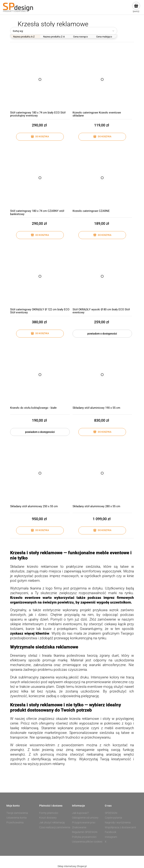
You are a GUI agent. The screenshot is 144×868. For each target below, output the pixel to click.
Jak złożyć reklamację (52, 822)
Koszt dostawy (48, 818)
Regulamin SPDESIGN (85, 832)
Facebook (111, 832)
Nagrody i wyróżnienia (118, 822)
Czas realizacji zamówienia (55, 827)
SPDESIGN (111, 813)
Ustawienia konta (16, 818)
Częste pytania (113, 818)
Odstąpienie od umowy (85, 818)
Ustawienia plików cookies (87, 842)
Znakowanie (79, 827)
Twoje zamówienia (17, 813)
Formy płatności (49, 813)
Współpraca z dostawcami (120, 827)
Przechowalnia (15, 822)
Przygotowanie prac (84, 822)
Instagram (111, 837)
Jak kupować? (80, 813)
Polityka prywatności (84, 837)
